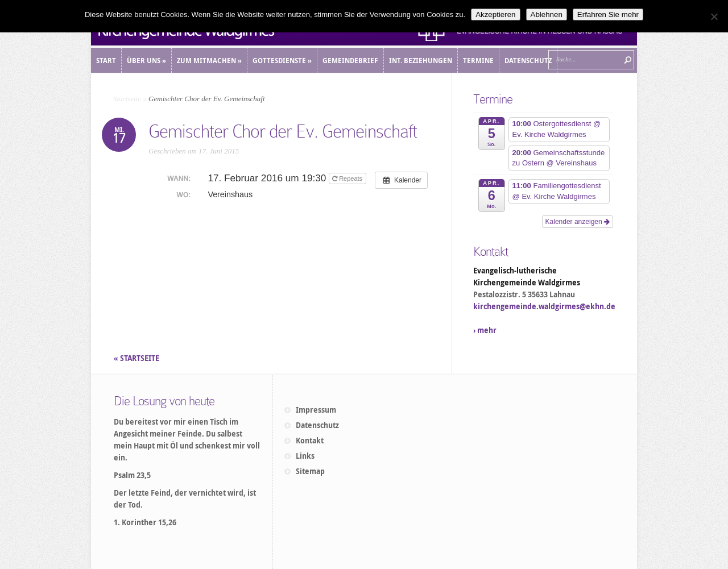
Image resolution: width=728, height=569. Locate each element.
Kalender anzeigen (578, 222)
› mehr (485, 330)
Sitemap (310, 471)
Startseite (127, 99)
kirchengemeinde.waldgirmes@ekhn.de (544, 306)
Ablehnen (547, 14)
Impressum (316, 410)
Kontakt (310, 441)
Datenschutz (317, 425)
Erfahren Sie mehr (608, 14)
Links (305, 456)
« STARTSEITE (137, 358)
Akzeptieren (495, 14)
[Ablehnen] (714, 16)
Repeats (348, 178)
